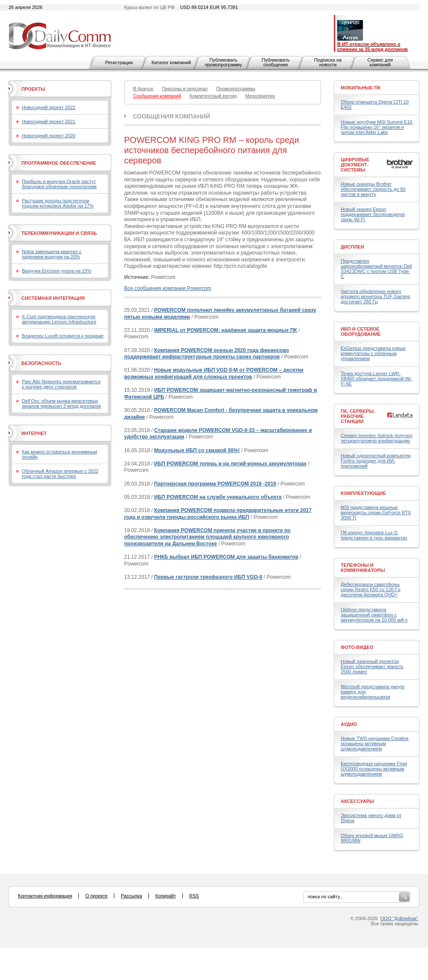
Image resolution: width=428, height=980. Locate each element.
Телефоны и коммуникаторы (363, 568)
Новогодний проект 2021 (49, 121)
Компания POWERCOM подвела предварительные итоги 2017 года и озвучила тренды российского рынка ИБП (218, 514)
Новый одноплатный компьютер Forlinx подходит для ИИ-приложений (376, 461)
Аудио (349, 724)
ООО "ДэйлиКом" (399, 918)
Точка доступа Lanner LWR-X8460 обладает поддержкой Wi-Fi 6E (376, 379)
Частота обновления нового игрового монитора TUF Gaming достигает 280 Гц (375, 296)
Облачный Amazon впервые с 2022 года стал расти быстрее (60, 474)
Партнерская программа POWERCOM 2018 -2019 (215, 484)
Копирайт (166, 896)
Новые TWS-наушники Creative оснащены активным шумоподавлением (375, 743)
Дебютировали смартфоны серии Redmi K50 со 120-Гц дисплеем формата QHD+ (371, 589)
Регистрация (119, 62)
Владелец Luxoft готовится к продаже (63, 336)
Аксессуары (357, 801)
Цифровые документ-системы (355, 165)
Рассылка (131, 896)
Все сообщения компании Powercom (168, 288)
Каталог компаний (171, 62)
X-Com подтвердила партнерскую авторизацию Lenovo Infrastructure (59, 319)
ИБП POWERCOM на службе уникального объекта (218, 497)
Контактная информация (45, 896)
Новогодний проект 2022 (49, 107)
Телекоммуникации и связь (59, 233)
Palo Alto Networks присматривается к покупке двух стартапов (61, 384)
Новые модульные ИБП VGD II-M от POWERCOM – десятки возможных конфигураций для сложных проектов (214, 373)
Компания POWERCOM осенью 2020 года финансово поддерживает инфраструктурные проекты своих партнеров (207, 354)
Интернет (34, 433)
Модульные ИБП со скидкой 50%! (197, 450)
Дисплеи (352, 247)
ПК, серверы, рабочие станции (358, 416)
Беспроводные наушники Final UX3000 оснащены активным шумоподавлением (374, 769)
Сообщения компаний (171, 116)
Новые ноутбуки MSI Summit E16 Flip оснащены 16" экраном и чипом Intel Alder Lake (377, 127)
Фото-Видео (357, 647)
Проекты (33, 89)
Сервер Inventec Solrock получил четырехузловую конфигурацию (377, 438)
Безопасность (41, 363)
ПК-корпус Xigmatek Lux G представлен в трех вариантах (374, 535)
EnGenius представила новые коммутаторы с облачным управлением (373, 353)
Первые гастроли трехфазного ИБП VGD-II (208, 577)
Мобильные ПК (361, 88)
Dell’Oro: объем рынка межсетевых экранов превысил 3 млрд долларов (61, 403)
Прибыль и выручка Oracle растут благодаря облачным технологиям (59, 184)
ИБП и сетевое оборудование (361, 332)
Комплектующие (363, 493)
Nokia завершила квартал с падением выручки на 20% (52, 254)
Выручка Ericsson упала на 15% (56, 271)
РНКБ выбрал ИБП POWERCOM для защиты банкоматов (226, 557)
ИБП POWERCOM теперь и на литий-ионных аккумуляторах (230, 464)
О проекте (96, 896)
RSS (194, 896)
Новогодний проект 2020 (49, 136)
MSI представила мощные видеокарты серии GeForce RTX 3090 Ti (376, 512)
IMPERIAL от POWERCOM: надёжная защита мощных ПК (226, 330)
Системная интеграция (53, 298)
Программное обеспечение (59, 163)
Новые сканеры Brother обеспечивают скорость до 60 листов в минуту (373, 189)
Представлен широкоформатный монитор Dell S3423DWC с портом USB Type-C (376, 269)
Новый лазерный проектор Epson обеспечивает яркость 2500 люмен (372, 666)
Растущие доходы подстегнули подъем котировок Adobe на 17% (58, 203)
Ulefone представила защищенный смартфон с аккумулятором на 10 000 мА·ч (374, 615)
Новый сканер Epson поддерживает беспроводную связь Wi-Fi (373, 214)
